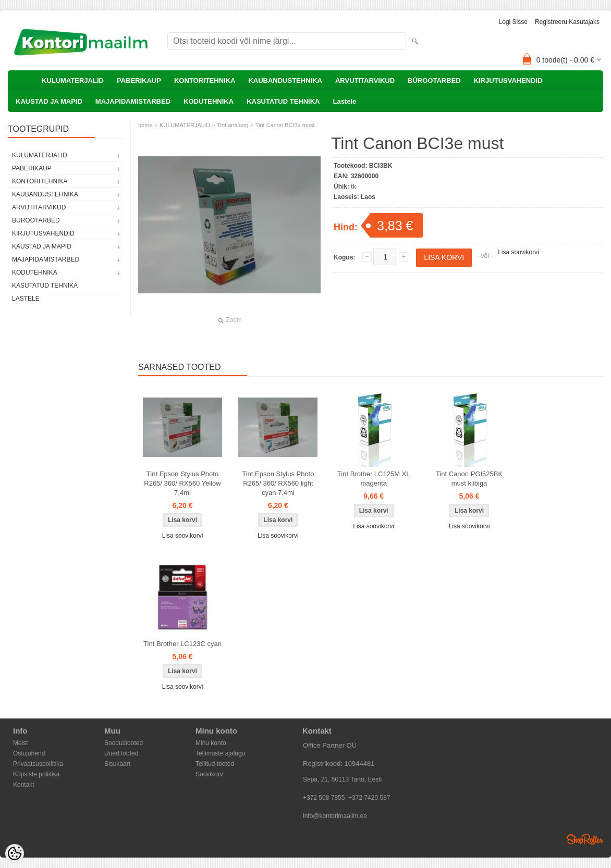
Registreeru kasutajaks (567, 22)
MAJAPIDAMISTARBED (133, 101)
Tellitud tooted (215, 764)
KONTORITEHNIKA (205, 80)
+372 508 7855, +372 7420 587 (347, 798)
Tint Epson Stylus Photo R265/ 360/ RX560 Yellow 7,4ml (182, 483)
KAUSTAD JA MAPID (49, 101)
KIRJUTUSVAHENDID (508, 80)
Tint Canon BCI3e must (285, 125)
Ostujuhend (29, 753)
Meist (21, 743)
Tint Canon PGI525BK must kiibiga (469, 479)
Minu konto (211, 743)
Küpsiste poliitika (36, 774)
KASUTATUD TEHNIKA (283, 101)
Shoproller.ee (585, 839)
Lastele (344, 101)
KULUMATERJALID (73, 80)
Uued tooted (121, 753)
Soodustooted (124, 743)
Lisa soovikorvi (518, 252)
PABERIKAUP (139, 80)
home (145, 125)
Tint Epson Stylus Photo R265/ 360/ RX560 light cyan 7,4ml (278, 483)
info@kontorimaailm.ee (335, 816)
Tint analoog (233, 125)
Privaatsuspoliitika (38, 764)
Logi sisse (513, 22)
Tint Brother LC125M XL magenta (374, 479)
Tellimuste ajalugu (220, 753)
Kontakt (24, 785)
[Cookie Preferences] (15, 853)
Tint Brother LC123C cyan (182, 644)
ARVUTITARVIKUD (365, 80)
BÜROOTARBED (434, 80)
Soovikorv (209, 774)
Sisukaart (117, 764)
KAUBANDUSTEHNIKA (285, 80)
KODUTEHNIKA (209, 101)
